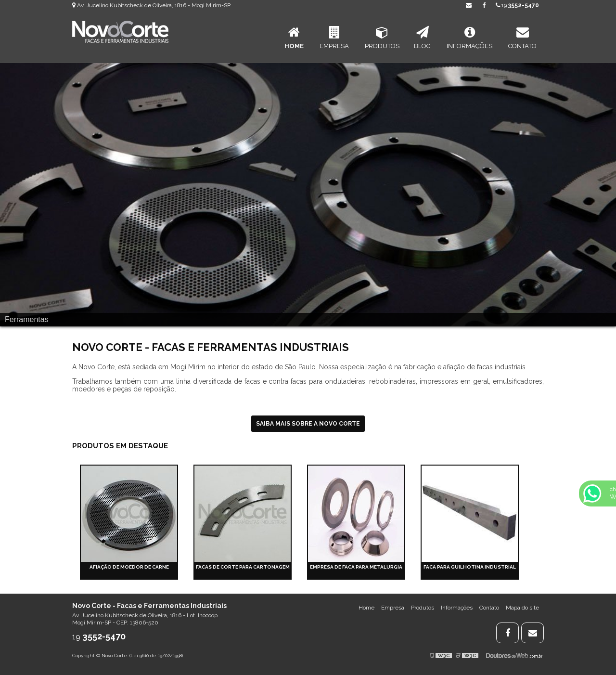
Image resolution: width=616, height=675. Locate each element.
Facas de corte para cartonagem (243, 567)
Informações (469, 38)
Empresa (334, 38)
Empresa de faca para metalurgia (356, 567)
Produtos (382, 38)
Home (294, 38)
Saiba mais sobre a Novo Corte (308, 424)
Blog (422, 38)
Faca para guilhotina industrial (470, 567)
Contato (522, 38)
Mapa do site (522, 608)
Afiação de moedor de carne (129, 567)
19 (517, 5)
